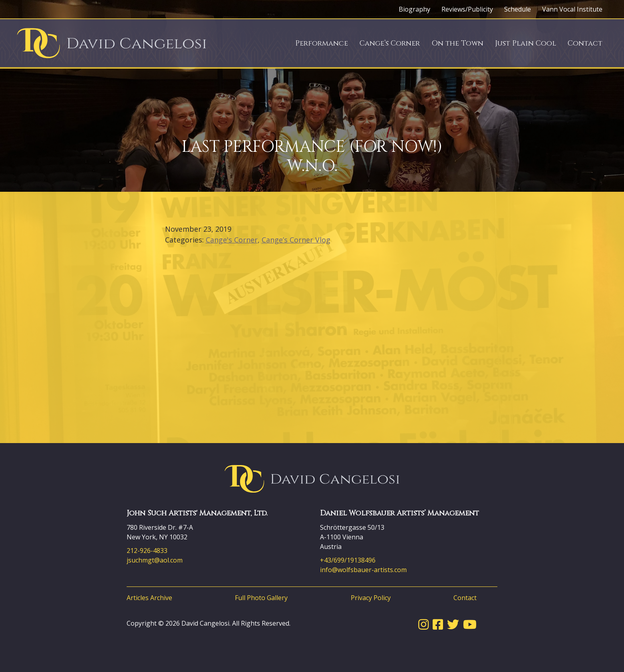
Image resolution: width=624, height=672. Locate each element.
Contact (585, 43)
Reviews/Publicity (467, 9)
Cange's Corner (232, 240)
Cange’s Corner (390, 43)
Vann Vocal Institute (572, 9)
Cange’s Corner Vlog (296, 240)
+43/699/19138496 (348, 560)
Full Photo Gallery (261, 598)
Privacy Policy (371, 598)
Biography (414, 9)
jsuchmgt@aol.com (155, 560)
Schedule (518, 9)
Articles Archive (149, 598)
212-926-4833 (147, 551)
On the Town (457, 43)
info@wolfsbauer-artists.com (363, 570)
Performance (322, 43)
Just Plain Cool (526, 43)
